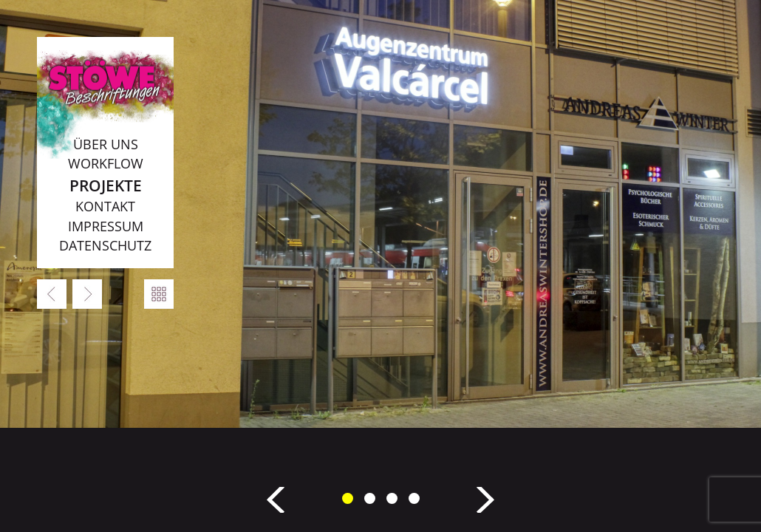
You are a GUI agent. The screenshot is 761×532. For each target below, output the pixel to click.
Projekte (106, 185)
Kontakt (105, 206)
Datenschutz (105, 245)
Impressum (106, 226)
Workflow (106, 163)
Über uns (106, 144)
